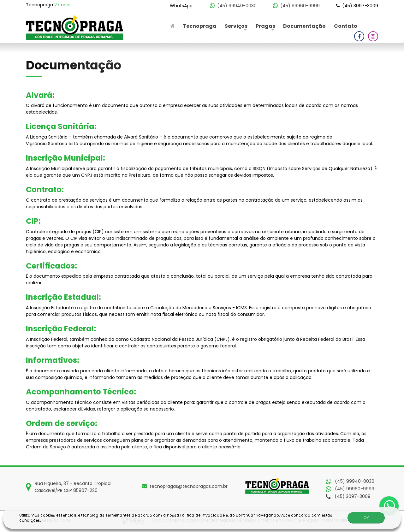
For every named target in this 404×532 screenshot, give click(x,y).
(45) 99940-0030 (234, 6)
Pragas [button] (265, 26)
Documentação (304, 26)
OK (366, 518)
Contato (346, 26)
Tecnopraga (200, 26)
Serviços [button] (236, 26)
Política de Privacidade (202, 516)
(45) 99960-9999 (297, 6)
